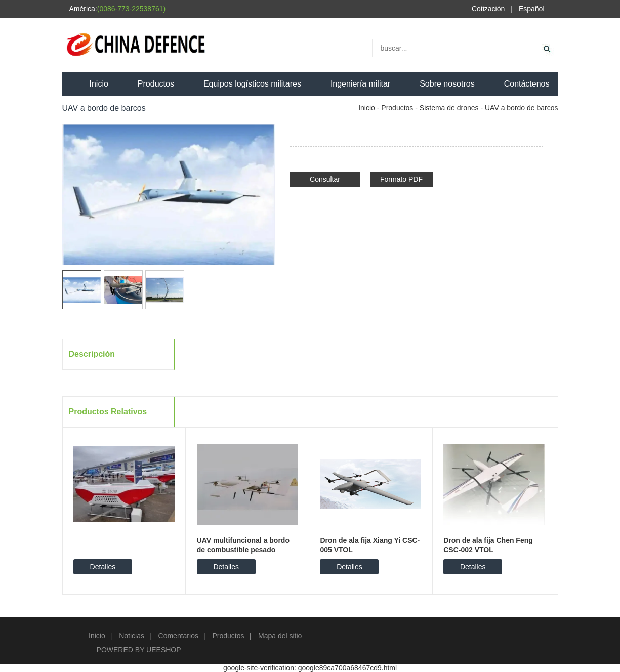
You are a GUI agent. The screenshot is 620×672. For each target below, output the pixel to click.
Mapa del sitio (280, 636)
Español (532, 9)
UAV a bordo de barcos (522, 108)
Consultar (325, 179)
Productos (156, 84)
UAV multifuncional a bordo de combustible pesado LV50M (243, 550)
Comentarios (178, 636)
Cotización (488, 9)
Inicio (99, 84)
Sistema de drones (449, 108)
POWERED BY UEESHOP (139, 650)
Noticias (132, 636)
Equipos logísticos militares (252, 84)
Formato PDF (401, 179)
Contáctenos (527, 84)
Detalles (103, 567)
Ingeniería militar (360, 84)
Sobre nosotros (447, 84)
